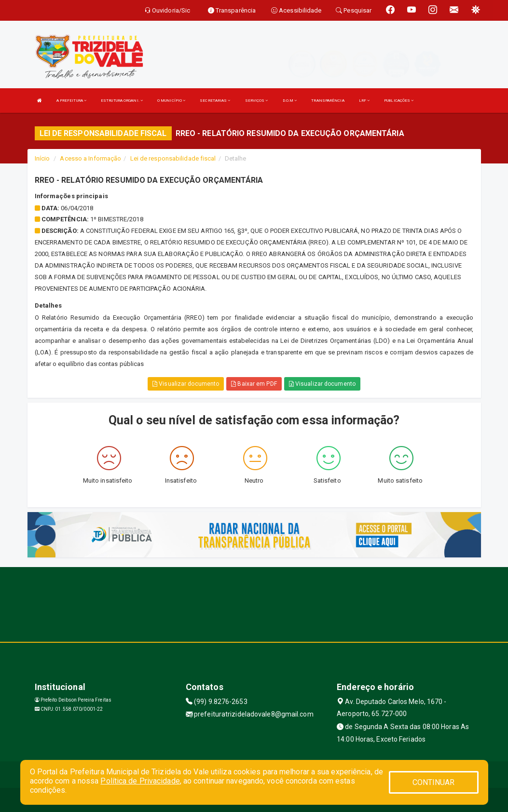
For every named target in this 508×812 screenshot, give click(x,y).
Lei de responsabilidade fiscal (173, 158)
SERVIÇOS (257, 101)
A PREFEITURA (71, 101)
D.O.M (290, 101)
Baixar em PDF (254, 384)
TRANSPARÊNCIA (328, 101)
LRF (364, 101)
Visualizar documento (186, 384)
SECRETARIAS (215, 101)
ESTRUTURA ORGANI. (122, 101)
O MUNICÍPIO (171, 101)
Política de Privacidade (140, 781)
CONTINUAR (434, 782)
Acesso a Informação (90, 158)
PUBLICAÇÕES (399, 101)
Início (42, 158)
